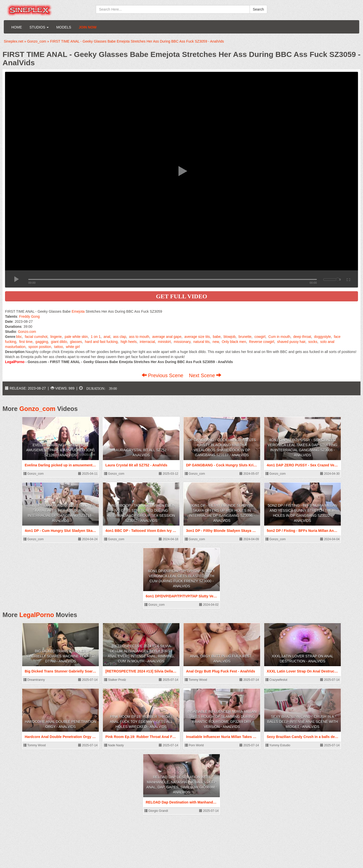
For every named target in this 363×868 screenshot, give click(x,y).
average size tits (197, 337)
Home (17, 27)
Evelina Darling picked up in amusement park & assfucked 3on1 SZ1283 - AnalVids (61, 450)
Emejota (78, 311)
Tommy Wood (196, 680)
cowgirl (260, 337)
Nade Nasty (114, 745)
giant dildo (59, 342)
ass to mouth (139, 337)
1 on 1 (96, 337)
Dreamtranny (34, 680)
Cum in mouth (279, 337)
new (216, 342)
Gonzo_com (37, 409)
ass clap (120, 337)
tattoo (59, 347)
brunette (245, 337)
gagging (42, 342)
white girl (73, 347)
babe (217, 337)
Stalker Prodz (115, 680)
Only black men (234, 342)
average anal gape (167, 337)
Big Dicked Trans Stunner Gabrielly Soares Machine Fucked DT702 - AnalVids (61, 656)
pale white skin (76, 337)
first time (26, 342)
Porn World (194, 745)
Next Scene (205, 375)
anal (107, 337)
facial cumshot (36, 337)
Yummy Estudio (278, 745)
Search (258, 9)
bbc (19, 337)
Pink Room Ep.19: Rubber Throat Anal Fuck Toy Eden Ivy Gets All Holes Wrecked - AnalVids (141, 722)
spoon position (40, 347)
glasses (76, 342)
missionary (182, 342)
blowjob (230, 337)
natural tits (202, 342)
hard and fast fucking (101, 342)
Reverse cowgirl (262, 342)
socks (313, 342)
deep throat (302, 337)
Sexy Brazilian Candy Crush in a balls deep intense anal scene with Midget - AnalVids (303, 722)
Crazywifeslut (276, 680)
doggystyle (323, 337)
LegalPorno (37, 615)
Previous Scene (163, 375)
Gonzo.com (27, 332)
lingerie (56, 337)
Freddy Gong (29, 316)
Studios (39, 27)
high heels (129, 342)
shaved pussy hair (291, 342)
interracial (147, 342)
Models (64, 27)
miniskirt (164, 342)
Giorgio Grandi (156, 811)
